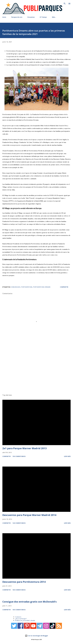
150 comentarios (19, 456)
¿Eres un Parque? (21, 619)
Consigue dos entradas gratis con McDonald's (29, 602)
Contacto (18, 617)
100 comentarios (19, 590)
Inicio (4, 17)
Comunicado (15, 287)
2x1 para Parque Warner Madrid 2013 (24, 448)
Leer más (67, 456)
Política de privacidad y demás (25, 620)
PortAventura (27, 287)
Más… (54, 17)
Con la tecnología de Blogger (36, 636)
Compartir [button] (64, 287)
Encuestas (31, 17)
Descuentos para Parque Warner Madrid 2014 (29, 515)
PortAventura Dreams (42, 287)
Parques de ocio (17, 17)
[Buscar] (65, 4)
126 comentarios (19, 523)
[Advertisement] (36, 369)
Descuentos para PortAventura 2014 (24, 582)
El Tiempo (43, 17)
